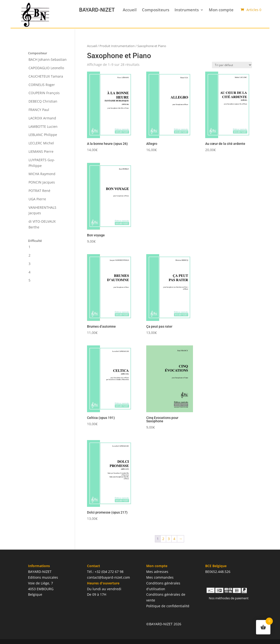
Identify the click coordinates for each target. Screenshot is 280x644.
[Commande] (232, 65)
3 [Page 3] (169, 539)
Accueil (130, 10)
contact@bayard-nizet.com (108, 577)
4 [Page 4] (174, 539)
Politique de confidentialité (168, 606)
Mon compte (221, 10)
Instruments (187, 10)
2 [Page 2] (163, 539)
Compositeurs (156, 10)
